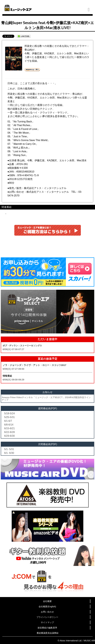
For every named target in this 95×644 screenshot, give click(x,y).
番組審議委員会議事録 (47, 633)
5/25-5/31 (9, 417)
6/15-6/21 (9, 428)
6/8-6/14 (9, 425)
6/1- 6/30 (9, 453)
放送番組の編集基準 (47, 628)
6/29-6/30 (9, 436)
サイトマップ (47, 622)
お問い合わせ (47, 612)
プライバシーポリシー (47, 617)
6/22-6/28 (9, 432)
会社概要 (47, 601)
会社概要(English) (47, 607)
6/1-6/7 (8, 421)
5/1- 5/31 (9, 449)
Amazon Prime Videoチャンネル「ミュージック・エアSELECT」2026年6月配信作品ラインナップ (46, 398)
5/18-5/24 (9, 413)
